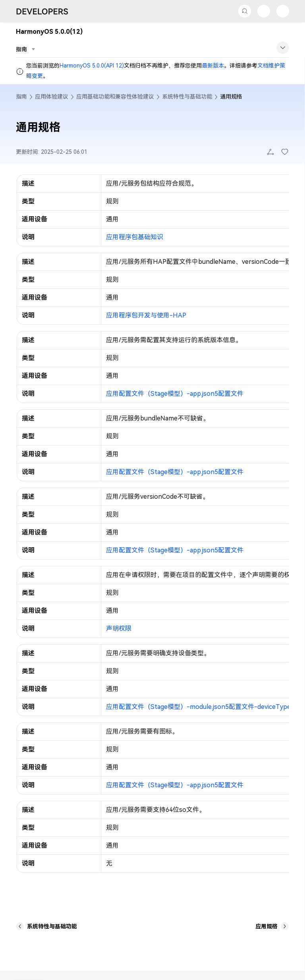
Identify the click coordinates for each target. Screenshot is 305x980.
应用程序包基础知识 (135, 237)
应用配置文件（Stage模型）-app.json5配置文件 (175, 394)
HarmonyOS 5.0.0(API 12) (92, 66)
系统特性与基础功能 (187, 97)
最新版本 (213, 66)
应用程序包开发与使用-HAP (146, 315)
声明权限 (119, 628)
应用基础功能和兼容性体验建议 (115, 97)
